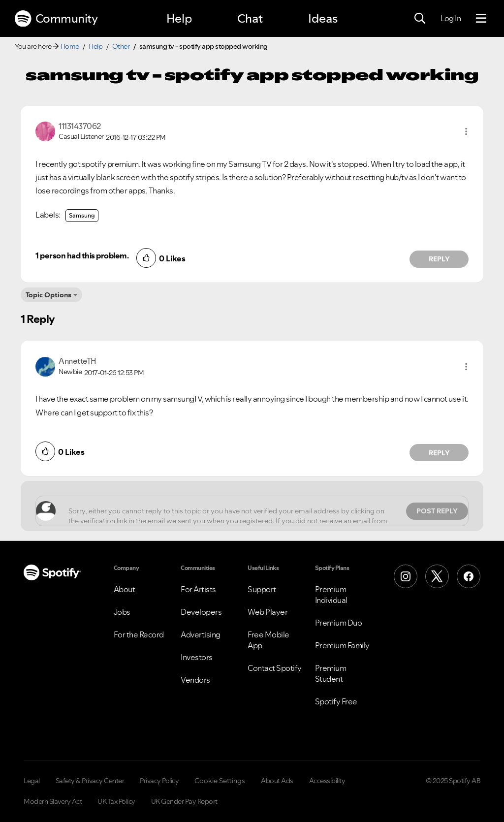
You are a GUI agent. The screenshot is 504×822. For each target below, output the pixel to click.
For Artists (198, 589)
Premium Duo (339, 623)
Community (56, 19)
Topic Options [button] (48, 295)
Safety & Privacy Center (90, 781)
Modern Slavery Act (53, 801)
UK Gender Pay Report (184, 801)
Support (262, 589)
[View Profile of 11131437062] (80, 126)
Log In (451, 18)
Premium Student (331, 673)
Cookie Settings (220, 781)
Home (70, 46)
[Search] (420, 19)
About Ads (277, 781)
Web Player (268, 612)
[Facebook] (469, 576)
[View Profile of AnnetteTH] (78, 361)
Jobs (122, 612)
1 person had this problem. (82, 255)
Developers (201, 612)
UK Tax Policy (116, 801)
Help (179, 18)
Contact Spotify (275, 668)
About (125, 589)
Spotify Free (336, 701)
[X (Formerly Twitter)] (437, 576)
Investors (197, 657)
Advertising (201, 634)
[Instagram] (406, 576)
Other (121, 46)
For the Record (139, 634)
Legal (32, 781)
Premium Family (342, 645)
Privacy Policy (159, 781)
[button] (466, 131)
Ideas (323, 18)
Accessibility (327, 781)
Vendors (195, 680)
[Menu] (481, 19)
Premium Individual (331, 595)
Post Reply (437, 511)
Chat (250, 18)
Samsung (82, 215)
